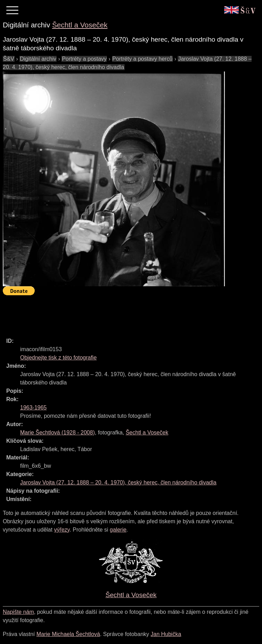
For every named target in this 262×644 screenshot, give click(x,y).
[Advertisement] (129, 313)
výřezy (62, 530)
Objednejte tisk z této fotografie (58, 358)
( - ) (57, 433)
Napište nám (18, 612)
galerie (118, 530)
